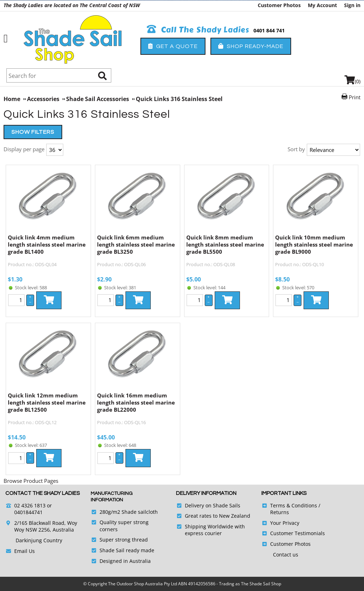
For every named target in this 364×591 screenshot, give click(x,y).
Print (355, 97)
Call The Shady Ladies (198, 30)
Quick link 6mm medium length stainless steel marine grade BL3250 (136, 244)
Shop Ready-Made (251, 46)
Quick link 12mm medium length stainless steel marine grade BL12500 (47, 402)
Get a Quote (173, 46)
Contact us (286, 555)
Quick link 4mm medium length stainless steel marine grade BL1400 (47, 244)
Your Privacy (285, 523)
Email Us (25, 551)
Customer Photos (279, 5)
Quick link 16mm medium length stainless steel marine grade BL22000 (136, 402)
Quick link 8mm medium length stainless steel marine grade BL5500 (225, 244)
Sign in (352, 5)
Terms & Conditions (294, 505)
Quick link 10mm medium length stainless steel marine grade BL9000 (314, 244)
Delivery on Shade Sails (213, 505)
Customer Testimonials (298, 533)
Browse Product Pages (31, 481)
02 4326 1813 (30, 505)
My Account (322, 5)
